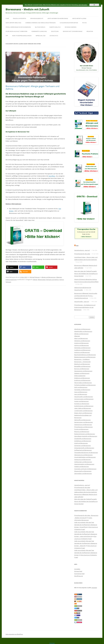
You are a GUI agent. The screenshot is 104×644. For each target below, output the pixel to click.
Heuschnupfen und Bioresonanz (84, 397)
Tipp (7, 36)
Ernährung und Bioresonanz (82, 380)
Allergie (35, 280)
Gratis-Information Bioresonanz (58, 18)
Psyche (84, 23)
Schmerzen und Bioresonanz (83, 446)
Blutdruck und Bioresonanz (82, 364)
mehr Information (83, 5)
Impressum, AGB (41, 36)
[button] (12, 267)
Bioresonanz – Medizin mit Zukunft (27, 9)
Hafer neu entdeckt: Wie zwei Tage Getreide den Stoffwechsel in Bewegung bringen (86, 553)
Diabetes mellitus (55, 27)
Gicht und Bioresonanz (81, 387)
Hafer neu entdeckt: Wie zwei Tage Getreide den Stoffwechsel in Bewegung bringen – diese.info (86, 543)
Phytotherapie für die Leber (82, 254)
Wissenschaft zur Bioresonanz (73, 31)
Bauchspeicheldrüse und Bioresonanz (85, 355)
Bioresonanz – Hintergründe (82, 362)
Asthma (62, 280)
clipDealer (94, 588)
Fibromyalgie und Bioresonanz (83, 383)
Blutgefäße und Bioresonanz (82, 366)
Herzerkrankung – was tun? (82, 250)
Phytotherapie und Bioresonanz (83, 427)
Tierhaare (8, 282)
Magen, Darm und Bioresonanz (83, 413)
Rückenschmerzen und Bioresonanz (85, 434)
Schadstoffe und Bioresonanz (83, 439)
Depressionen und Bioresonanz (83, 371)
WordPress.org (79, 576)
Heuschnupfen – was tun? (82, 302)
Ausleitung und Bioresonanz (82, 350)
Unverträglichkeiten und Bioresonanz (85, 457)
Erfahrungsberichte (37, 18)
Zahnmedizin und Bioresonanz (83, 473)
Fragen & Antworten (19, 18)
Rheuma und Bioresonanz (82, 432)
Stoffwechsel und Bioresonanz (83, 450)
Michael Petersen (35, 277)
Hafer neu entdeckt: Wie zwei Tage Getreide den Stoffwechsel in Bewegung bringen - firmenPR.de (86, 525)
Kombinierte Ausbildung (39, 31)
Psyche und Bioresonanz (81, 429)
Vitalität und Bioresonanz (82, 467)
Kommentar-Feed (79, 574)
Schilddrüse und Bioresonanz (83, 441)
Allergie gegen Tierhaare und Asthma (48, 280)
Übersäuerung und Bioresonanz (83, 455)
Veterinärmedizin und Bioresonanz (84, 464)
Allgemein (59, 277)
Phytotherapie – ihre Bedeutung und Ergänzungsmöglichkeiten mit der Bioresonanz (85, 307)
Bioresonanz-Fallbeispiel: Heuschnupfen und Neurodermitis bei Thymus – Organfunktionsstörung (86, 296)
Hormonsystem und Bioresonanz (84, 399)
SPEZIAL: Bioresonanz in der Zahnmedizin (18, 27)
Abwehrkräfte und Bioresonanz (83, 331)
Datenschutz (54, 36)
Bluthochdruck (40, 27)
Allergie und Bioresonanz (49, 277)
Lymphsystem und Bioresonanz (83, 411)
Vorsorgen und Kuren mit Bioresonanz (85, 469)
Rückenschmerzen (71, 27)
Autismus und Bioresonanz (82, 352)
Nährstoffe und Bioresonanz (82, 420)
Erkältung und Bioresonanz (82, 378)
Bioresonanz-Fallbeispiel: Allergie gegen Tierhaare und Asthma (32, 87)
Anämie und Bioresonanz (82, 343)
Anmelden (77, 569)
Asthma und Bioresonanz (82, 345)
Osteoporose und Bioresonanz (83, 425)
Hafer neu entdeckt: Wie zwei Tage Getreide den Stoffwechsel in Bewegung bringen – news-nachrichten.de (86, 534)
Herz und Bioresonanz (81, 394)
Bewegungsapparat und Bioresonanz (85, 357)
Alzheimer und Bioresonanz (82, 341)
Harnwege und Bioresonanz (82, 390)
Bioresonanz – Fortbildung (82, 359)
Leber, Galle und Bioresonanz (83, 408)
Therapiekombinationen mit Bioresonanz (86, 453)
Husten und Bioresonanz (81, 401)
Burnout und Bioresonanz (82, 369)
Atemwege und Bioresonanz (82, 348)
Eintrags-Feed (78, 571)
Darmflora (52, 176)
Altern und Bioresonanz (81, 338)
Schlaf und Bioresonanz (81, 443)
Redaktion (90, 31)
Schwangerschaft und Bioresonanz (84, 448)
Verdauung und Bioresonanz (83, 460)
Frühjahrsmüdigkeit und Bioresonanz (85, 385)
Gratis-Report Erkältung (13, 23)
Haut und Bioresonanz (81, 392)
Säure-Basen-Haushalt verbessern (16, 31)
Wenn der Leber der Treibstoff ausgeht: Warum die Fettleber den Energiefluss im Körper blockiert (86, 274)
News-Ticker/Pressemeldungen (22, 36)
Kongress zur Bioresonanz (82, 404)
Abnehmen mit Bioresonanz (82, 329)
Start (7, 18)
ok (94, 5)
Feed (77, 246)
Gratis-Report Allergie (79, 18)
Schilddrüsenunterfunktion (69, 23)
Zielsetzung (55, 31)
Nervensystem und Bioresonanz (84, 422)
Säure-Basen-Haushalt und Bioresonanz (86, 436)
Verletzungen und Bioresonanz (83, 462)
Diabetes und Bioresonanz (82, 373)
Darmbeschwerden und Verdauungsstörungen (40, 23)
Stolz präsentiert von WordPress (14, 634)
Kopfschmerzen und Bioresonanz (84, 406)
